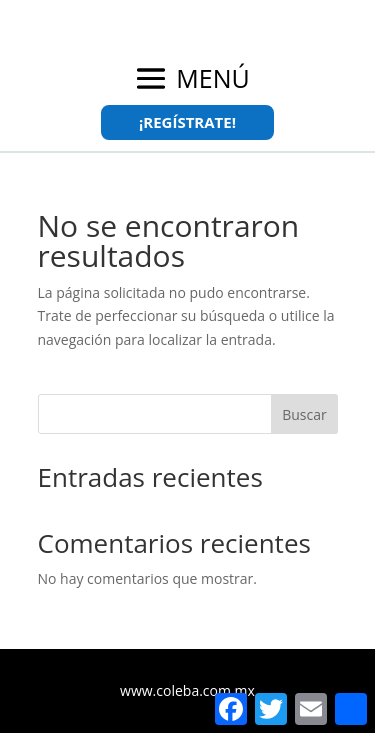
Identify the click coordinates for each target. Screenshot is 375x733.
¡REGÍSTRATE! (187, 122)
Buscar (304, 414)
